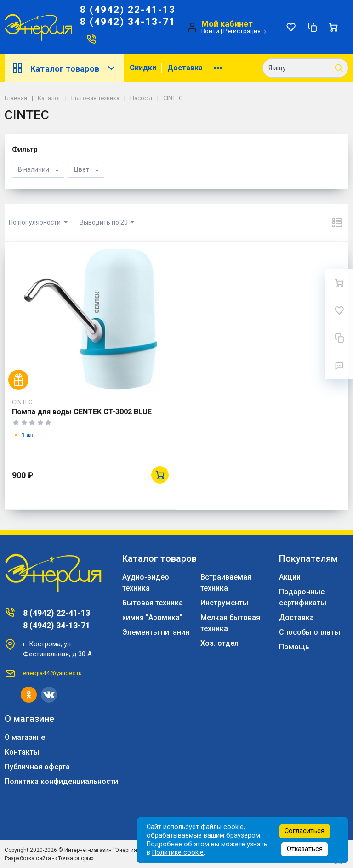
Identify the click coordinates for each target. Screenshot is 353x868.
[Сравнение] (312, 27)
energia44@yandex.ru (52, 673)
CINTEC (22, 402)
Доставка (185, 68)
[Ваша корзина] (333, 27)
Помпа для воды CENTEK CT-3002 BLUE (82, 412)
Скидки (143, 68)
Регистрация (242, 31)
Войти (210, 31)
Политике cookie (178, 853)
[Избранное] (291, 27)
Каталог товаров (64, 68)
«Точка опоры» (74, 858)
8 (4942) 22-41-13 (128, 10)
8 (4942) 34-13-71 (128, 22)
